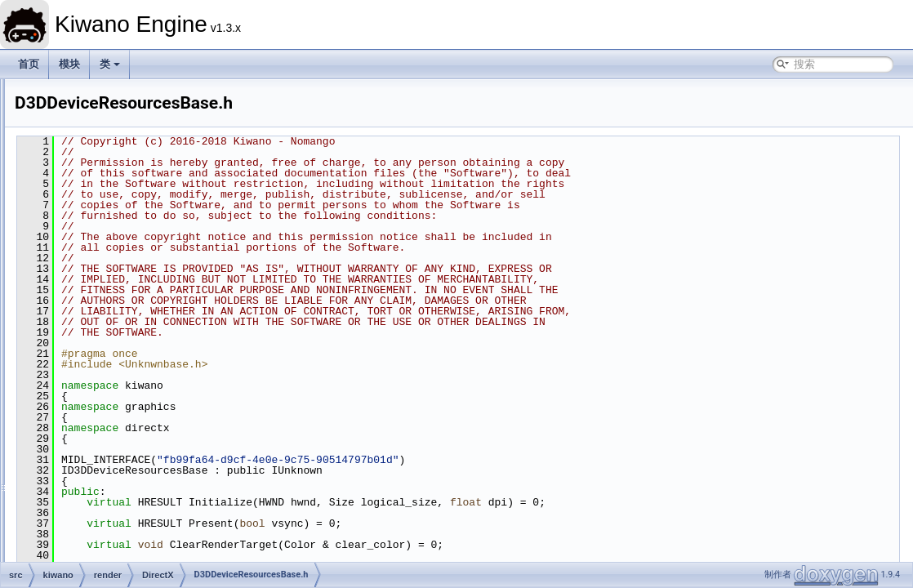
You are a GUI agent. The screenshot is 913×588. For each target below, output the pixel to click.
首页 (29, 64)
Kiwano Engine (47, 92)
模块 (69, 64)
